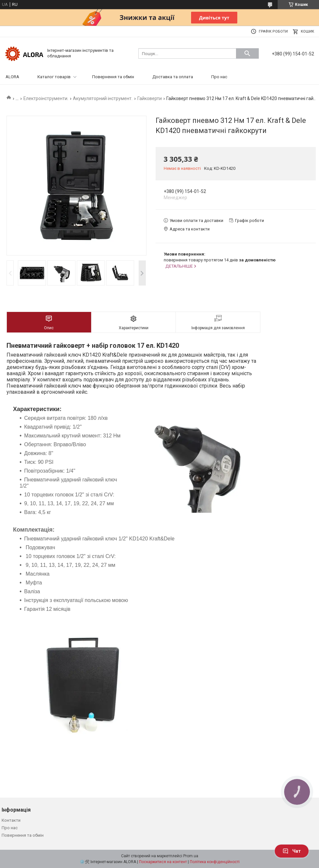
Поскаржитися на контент (163, 862)
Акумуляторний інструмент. (103, 98)
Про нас (219, 77)
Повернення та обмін (113, 77)
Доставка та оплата (173, 77)
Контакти (11, 820)
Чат (292, 851)
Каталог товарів (54, 77)
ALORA (12, 77)
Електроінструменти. (46, 98)
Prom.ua (191, 856)
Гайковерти (150, 98)
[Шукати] (247, 53)
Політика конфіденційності (215, 862)
